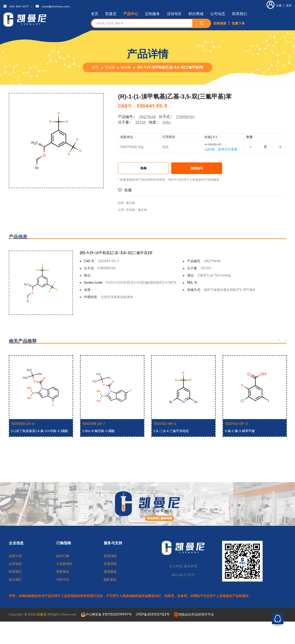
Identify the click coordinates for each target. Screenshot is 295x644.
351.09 (141, 123)
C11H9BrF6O (185, 117)
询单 (143, 169)
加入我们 (15, 580)
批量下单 (238, 23)
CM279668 (147, 117)
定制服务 (152, 14)
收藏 (125, 190)
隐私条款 (110, 580)
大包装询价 (64, 564)
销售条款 (63, 572)
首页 (95, 14)
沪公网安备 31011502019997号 (106, 615)
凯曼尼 (111, 14)
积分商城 (196, 14)
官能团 (110, 67)
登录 (289, 6)
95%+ (167, 123)
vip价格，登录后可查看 (221, 149)
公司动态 (218, 14)
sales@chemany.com (56, 6)
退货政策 (110, 572)
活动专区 (174, 14)
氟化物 (126, 67)
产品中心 (131, 14)
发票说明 (110, 564)
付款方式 (63, 580)
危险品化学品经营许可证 (194, 614)
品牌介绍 (15, 556)
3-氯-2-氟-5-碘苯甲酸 (240, 431)
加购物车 (197, 169)
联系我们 (239, 14)
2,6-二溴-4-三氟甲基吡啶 (171, 431)
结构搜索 (220, 23)
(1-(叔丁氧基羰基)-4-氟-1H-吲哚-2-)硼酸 (40, 431)
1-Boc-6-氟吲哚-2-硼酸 (99, 431)
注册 (274, 6)
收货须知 (110, 556)
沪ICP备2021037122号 (153, 614)
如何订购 (63, 556)
